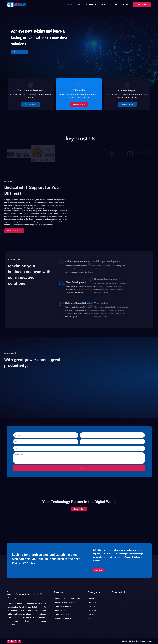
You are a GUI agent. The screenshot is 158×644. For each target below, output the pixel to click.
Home (70, 5)
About (79, 5)
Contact (125, 5)
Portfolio (104, 5)
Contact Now (31, 136)
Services (91, 5)
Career (115, 5)
